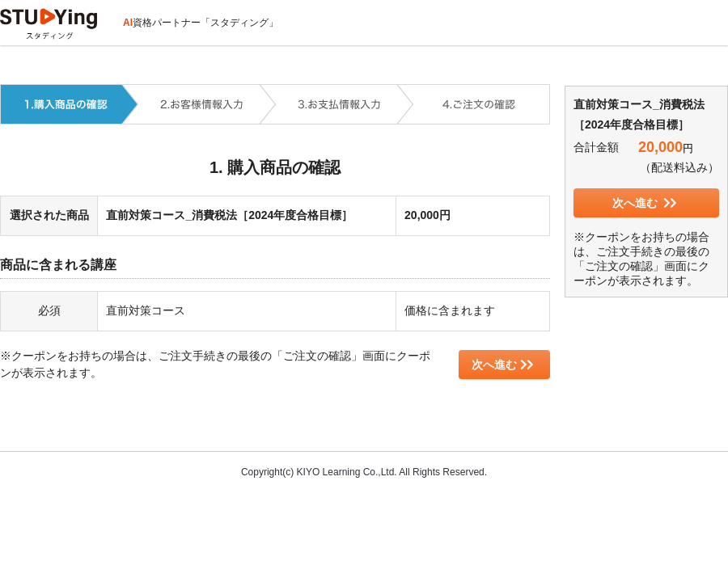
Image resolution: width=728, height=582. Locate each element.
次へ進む (503, 365)
